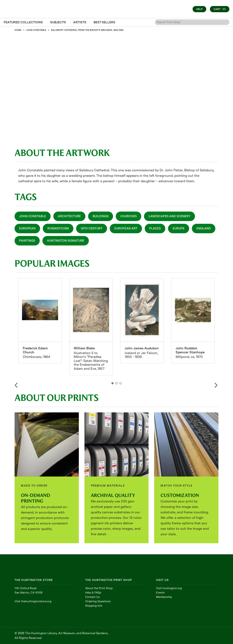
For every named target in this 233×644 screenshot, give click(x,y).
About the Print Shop (99, 588)
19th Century (92, 228)
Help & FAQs (93, 593)
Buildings (101, 216)
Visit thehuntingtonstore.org (33, 601)
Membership (164, 597)
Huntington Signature (66, 241)
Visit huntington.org (169, 588)
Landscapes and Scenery (169, 216)
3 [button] (121, 383)
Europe (179, 228)
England (204, 228)
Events (160, 593)
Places (155, 228)
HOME (18, 30)
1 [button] (112, 383)
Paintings (27, 241)
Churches (129, 216)
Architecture (69, 216)
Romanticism (58, 228)
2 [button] (116, 383)
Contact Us (92, 597)
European (27, 228)
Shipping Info (94, 606)
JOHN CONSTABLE (36, 30)
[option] (40, 321)
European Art (126, 228)
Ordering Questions (98, 601)
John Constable (33, 216)
